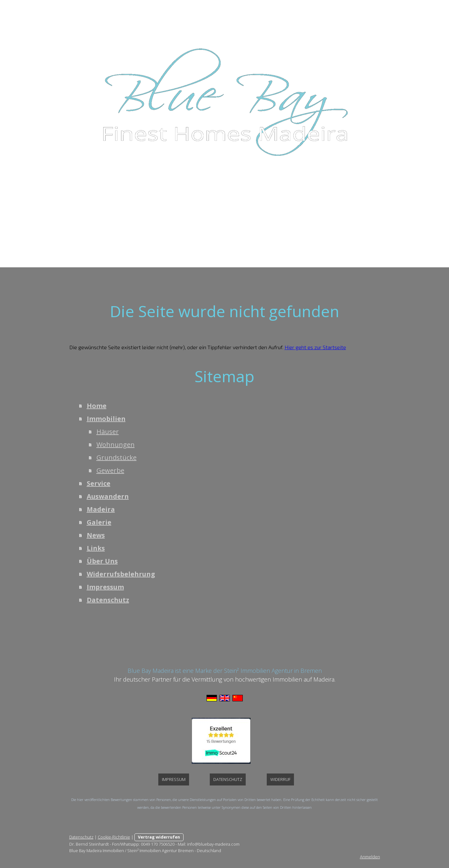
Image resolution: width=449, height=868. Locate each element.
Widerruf (280, 779)
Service (161, 203)
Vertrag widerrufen (159, 837)
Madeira (236, 203)
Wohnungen (116, 445)
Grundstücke (117, 457)
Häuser (108, 432)
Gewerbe (110, 470)
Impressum (234, 224)
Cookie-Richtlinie (114, 837)
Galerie (267, 203)
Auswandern (197, 203)
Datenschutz (276, 224)
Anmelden (370, 857)
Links (322, 203)
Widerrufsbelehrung (183, 224)
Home (92, 203)
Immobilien (126, 203)
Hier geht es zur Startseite (315, 347)
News (296, 203)
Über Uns (353, 203)
